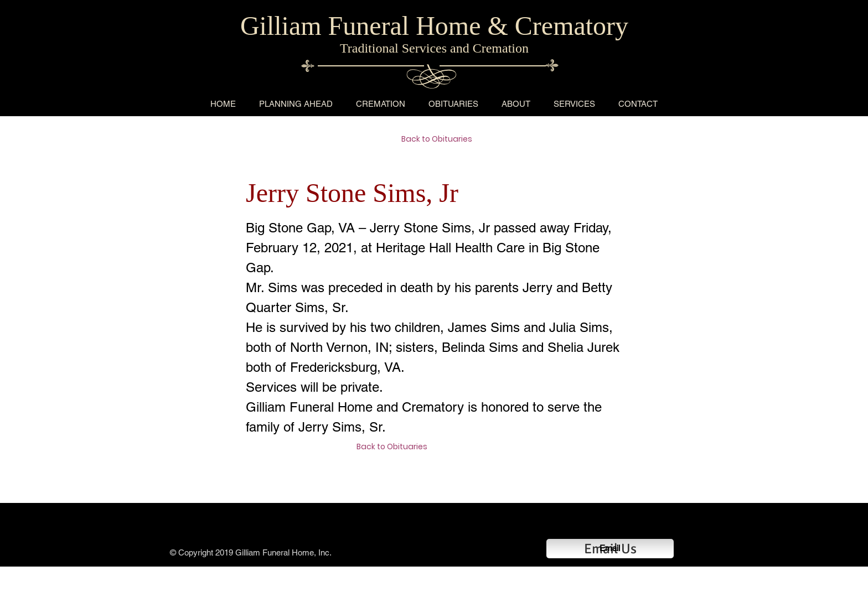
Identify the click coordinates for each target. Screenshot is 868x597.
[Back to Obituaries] (441, 139)
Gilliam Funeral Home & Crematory (434, 26)
